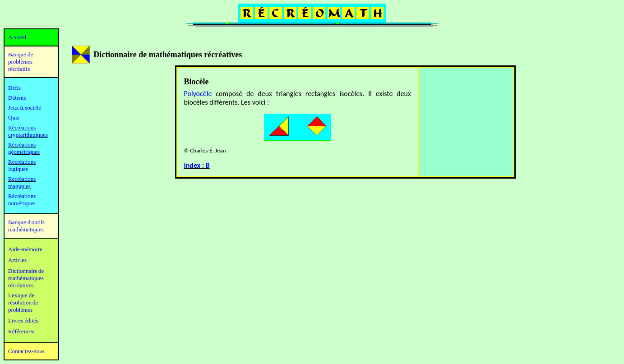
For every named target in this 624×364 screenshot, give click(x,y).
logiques (18, 169)
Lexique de (21, 295)
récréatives (21, 285)
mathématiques (26, 278)
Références (21, 331)
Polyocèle (198, 94)
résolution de (23, 302)
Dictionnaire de (26, 271)
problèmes (20, 310)
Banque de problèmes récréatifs (21, 62)
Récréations (22, 162)
